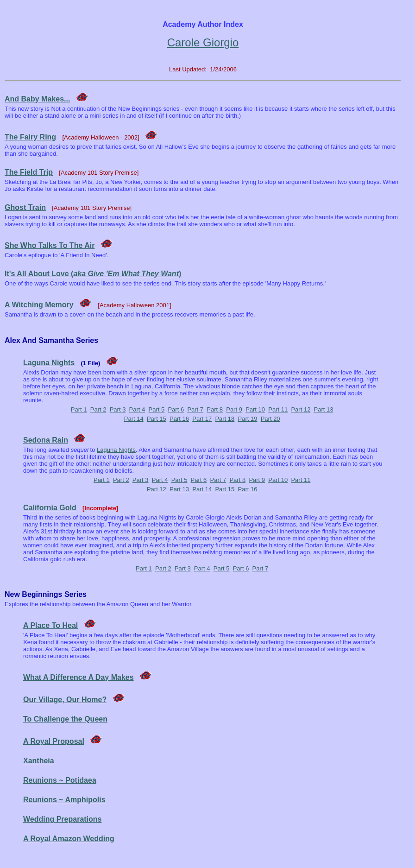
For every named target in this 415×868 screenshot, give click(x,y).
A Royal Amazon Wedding (69, 839)
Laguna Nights (49, 363)
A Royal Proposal (54, 741)
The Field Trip (29, 172)
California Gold (50, 508)
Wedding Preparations (63, 819)
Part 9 (234, 409)
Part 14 (134, 419)
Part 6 (176, 409)
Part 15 (157, 419)
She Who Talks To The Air (50, 245)
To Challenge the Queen (65, 719)
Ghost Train (25, 207)
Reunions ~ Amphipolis (64, 800)
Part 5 (157, 409)
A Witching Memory (39, 305)
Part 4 (137, 409)
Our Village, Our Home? (65, 700)
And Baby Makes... (37, 99)
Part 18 (225, 419)
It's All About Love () (93, 274)
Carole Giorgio (203, 42)
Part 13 (324, 409)
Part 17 (202, 419)
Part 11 (278, 409)
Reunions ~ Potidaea (60, 780)
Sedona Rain (46, 440)
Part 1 (79, 409)
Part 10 (255, 409)
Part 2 (98, 409)
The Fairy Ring (30, 137)
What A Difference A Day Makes (79, 677)
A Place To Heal (50, 625)
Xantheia (39, 761)
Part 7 (195, 409)
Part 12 (301, 409)
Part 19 (248, 419)
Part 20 (270, 419)
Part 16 (179, 419)
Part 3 (118, 409)
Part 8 (215, 409)
